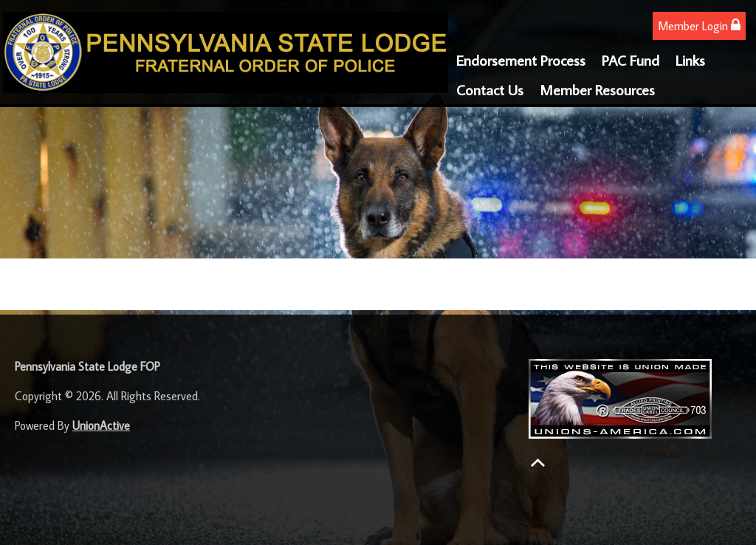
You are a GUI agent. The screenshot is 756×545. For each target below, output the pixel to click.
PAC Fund (630, 60)
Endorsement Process (521, 60)
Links (690, 60)
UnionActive (101, 425)
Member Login (699, 25)
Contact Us (490, 89)
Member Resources (597, 89)
